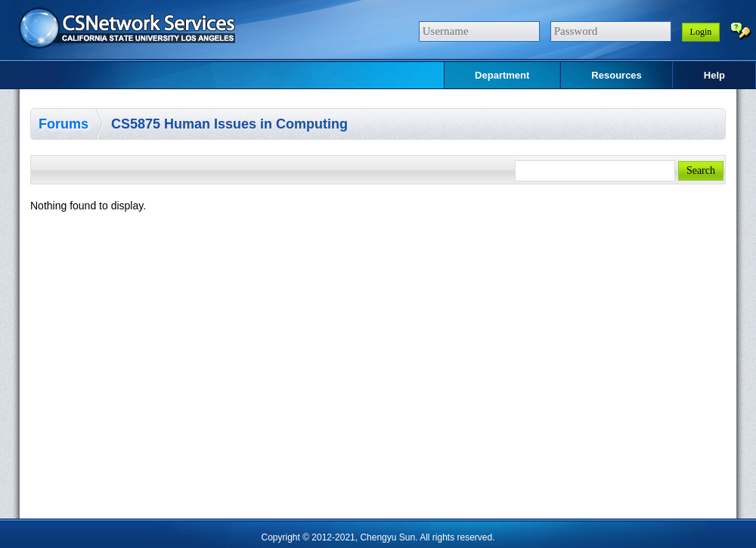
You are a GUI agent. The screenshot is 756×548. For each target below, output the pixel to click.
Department (502, 75)
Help (714, 75)
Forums (64, 124)
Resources (616, 75)
